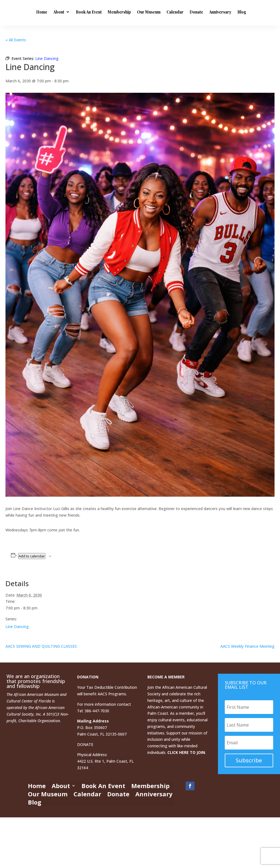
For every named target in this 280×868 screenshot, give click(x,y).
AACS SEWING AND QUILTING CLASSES (41, 646)
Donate (235, 12)
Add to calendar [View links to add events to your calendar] (32, 556)
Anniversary (86, 36)
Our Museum (188, 12)
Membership (158, 12)
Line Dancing (17, 627)
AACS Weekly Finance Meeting (247, 646)
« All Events (16, 40)
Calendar (214, 12)
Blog (107, 36)
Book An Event (128, 12)
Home (81, 12)
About (98, 12)
